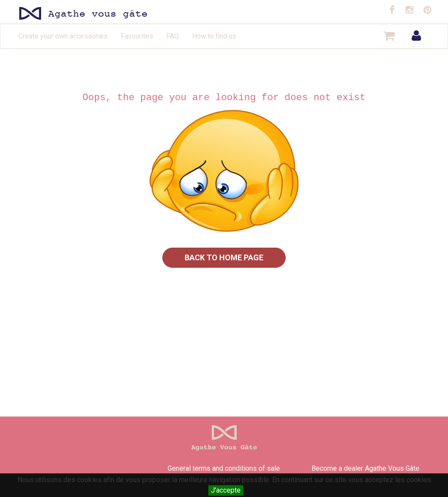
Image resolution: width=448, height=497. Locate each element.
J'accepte (226, 490)
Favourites (137, 36)
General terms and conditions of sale (224, 468)
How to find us (214, 36)
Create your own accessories (63, 36)
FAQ (173, 36)
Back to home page (224, 257)
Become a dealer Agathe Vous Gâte (366, 468)
